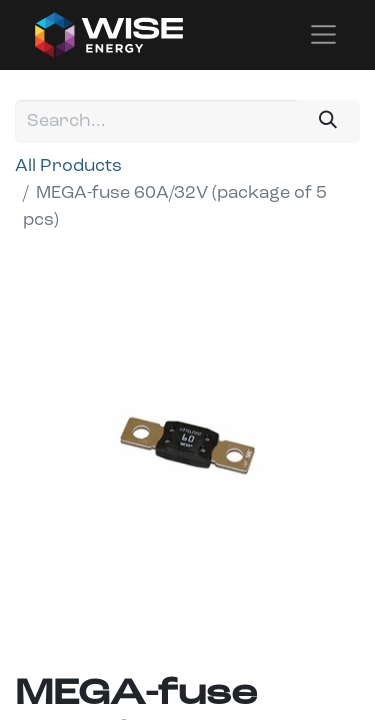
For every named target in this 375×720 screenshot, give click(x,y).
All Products (68, 166)
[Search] (328, 121)
